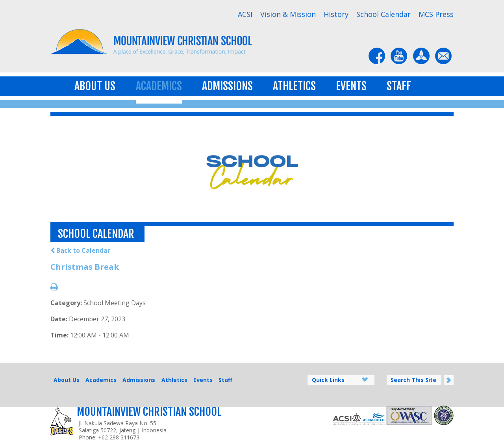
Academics (159, 86)
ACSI (245, 14)
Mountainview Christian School (149, 412)
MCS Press (436, 14)
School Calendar (384, 14)
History (336, 14)
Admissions (227, 86)
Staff (399, 86)
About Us (95, 86)
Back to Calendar (80, 250)
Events (351, 86)
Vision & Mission (288, 14)
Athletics (294, 86)
